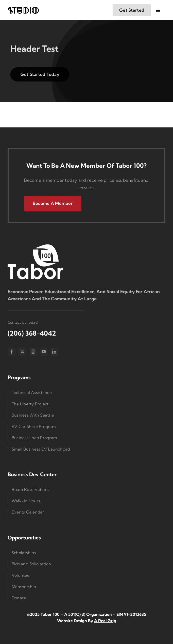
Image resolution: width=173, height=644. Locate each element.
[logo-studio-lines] (23, 9)
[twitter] (22, 352)
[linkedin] (54, 352)
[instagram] (33, 352)
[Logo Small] (36, 245)
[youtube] (44, 352)
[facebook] (12, 352)
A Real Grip (105, 621)
